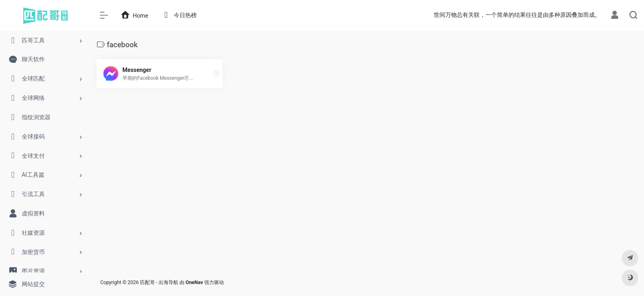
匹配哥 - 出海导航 (159, 282)
